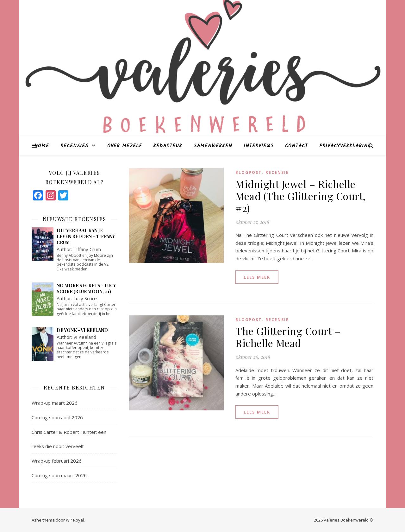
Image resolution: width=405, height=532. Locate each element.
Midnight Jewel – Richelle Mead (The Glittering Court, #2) (301, 196)
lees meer (257, 277)
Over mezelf (125, 146)
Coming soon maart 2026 (59, 475)
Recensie (277, 172)
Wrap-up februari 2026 (57, 461)
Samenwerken (213, 146)
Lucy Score (85, 298)
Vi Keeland (85, 337)
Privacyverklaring (345, 146)
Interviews (259, 146)
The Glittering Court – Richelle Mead (288, 337)
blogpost (249, 172)
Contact (296, 146)
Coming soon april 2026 (57, 417)
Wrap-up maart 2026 (55, 403)
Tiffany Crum (87, 249)
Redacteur (168, 146)
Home (42, 146)
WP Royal (75, 520)
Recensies (74, 146)
